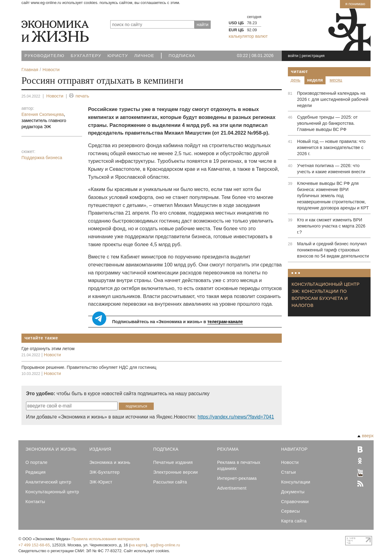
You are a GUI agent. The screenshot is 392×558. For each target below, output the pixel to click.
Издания (100, 449)
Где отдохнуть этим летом (48, 349)
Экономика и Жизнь (51, 449)
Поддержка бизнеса (42, 158)
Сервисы (291, 511)
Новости (55, 96)
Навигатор (294, 449)
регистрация (313, 56)
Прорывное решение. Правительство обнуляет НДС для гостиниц (89, 367)
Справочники (295, 502)
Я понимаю (355, 4)
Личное (144, 56)
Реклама (228, 449)
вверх (366, 436)
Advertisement (232, 488)
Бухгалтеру (86, 56)
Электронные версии (175, 472)
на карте (138, 545)
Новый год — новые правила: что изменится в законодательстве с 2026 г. (331, 147)
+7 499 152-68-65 (34, 545)
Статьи (288, 472)
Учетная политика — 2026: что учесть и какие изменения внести (331, 169)
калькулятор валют (248, 36)
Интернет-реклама (237, 478)
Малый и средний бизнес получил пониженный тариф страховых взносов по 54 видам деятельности (333, 250)
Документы (293, 492)
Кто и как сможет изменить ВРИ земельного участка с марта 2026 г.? (331, 226)
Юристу (118, 56)
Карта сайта (294, 521)
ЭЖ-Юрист (101, 482)
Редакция (36, 472)
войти (293, 56)
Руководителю (45, 56)
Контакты (35, 502)
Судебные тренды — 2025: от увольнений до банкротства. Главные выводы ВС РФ (327, 123)
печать (79, 96)
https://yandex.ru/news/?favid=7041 (236, 417)
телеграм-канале (225, 322)
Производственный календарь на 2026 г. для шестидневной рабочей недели (333, 99)
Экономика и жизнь (110, 462)
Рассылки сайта (170, 482)
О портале (36, 462)
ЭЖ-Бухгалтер (105, 472)
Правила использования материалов (106, 539)
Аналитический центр (48, 482)
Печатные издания (173, 462)
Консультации (296, 482)
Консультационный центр (52, 492)
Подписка (182, 56)
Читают (300, 71)
